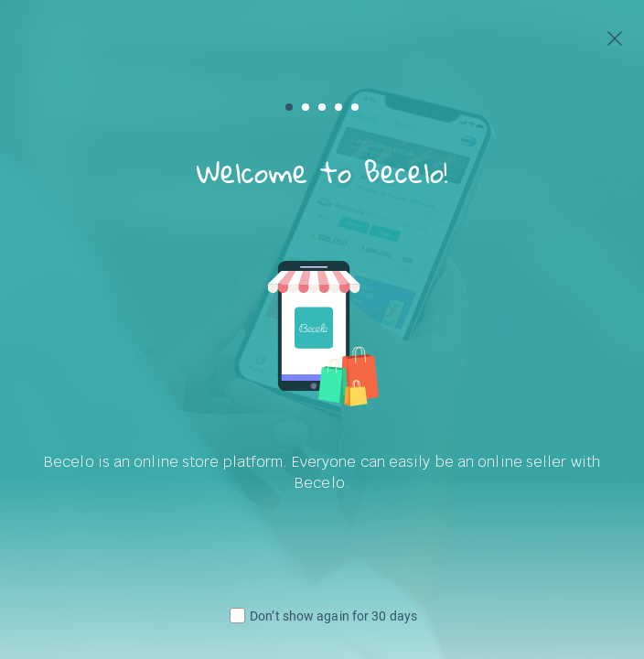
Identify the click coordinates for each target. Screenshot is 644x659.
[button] (289, 107)
